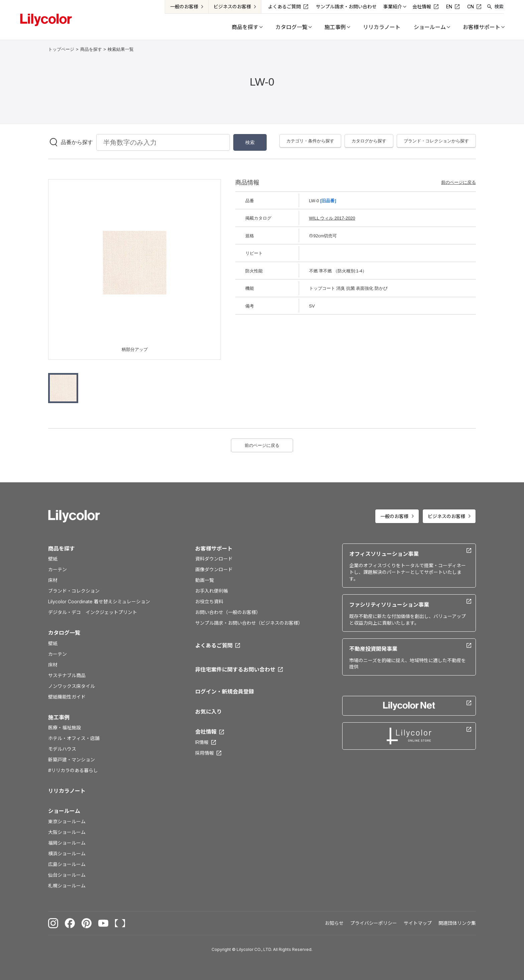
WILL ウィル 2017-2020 (332, 218)
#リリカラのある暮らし (73, 770)
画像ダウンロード (214, 569)
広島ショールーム (67, 864)
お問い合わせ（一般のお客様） (228, 612)
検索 (499, 7)
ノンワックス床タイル (72, 686)
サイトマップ (418, 923)
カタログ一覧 (64, 633)
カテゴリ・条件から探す (310, 141)
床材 (53, 580)
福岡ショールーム (67, 843)
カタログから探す (369, 141)
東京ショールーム (67, 821)
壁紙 (53, 559)
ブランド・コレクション (74, 591)
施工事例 (59, 717)
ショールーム (64, 811)
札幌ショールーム (67, 886)
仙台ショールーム (67, 875)
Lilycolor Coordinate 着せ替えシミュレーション (99, 601)
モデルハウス (62, 749)
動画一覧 (205, 580)
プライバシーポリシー (374, 923)
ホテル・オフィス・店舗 (74, 738)
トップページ (61, 49)
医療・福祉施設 (64, 727)
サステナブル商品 (67, 675)
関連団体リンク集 (457, 923)
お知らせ (334, 923)
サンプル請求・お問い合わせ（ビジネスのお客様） (249, 623)
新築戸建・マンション (72, 760)
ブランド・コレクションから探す (436, 141)
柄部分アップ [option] (135, 349)
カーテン (57, 569)
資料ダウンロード (214, 559)
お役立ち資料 (209, 601)
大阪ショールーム (67, 832)
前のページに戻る (458, 182)
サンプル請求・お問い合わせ (346, 7)
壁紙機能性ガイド (67, 697)
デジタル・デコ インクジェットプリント (93, 612)
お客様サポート (214, 548)
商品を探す (91, 49)
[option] (135, 263)
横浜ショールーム (67, 853)
